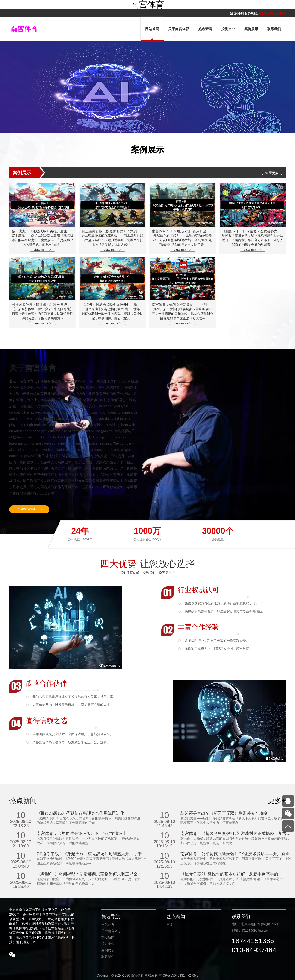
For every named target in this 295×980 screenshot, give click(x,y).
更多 (170, 925)
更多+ (277, 801)
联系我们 (108, 957)
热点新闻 (108, 937)
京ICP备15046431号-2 (175, 975)
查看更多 (272, 173)
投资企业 (108, 944)
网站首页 (108, 925)
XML (195, 975)
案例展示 (108, 950)
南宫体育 (147, 5)
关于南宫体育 (111, 931)
